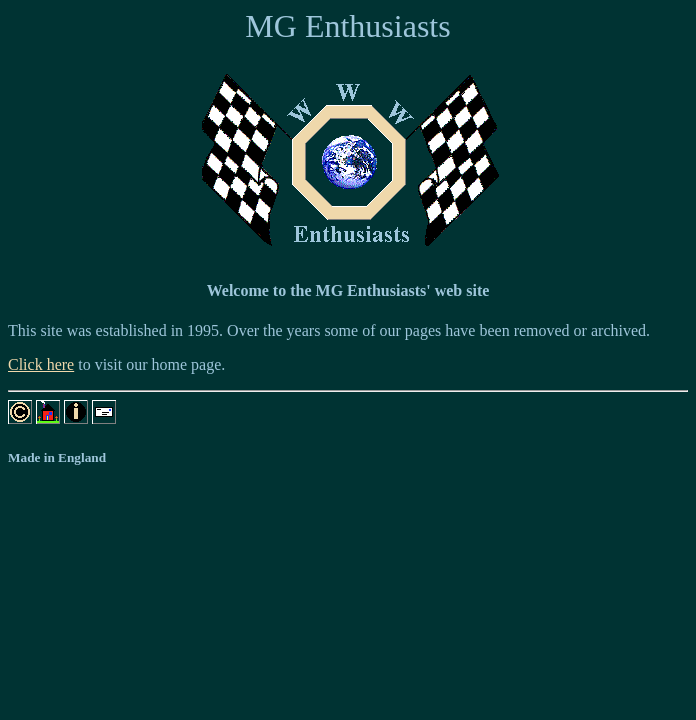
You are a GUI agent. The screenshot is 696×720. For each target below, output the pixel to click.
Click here (41, 364)
